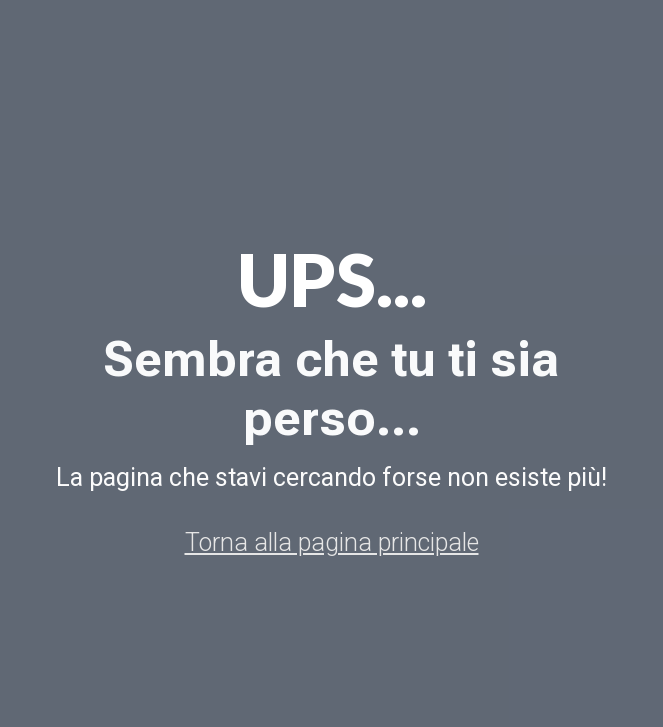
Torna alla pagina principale (332, 542)
